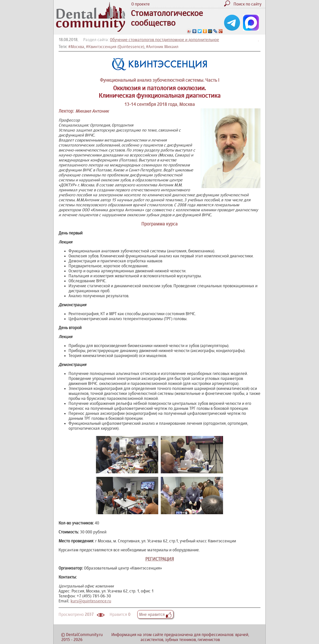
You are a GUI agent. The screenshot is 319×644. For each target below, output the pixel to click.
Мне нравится (155, 614)
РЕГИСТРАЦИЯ (160, 559)
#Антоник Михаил (162, 47)
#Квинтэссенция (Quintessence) (115, 47)
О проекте (141, 4)
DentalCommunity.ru (84, 635)
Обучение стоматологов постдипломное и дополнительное (164, 40)
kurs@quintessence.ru (91, 601)
